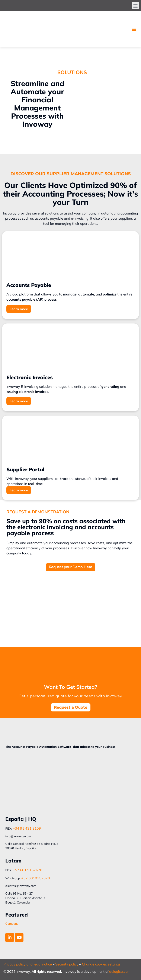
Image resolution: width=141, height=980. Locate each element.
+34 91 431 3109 (27, 828)
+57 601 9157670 (28, 870)
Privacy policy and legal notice (28, 964)
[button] (135, 6)
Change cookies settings (101, 964)
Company (12, 924)
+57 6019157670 (36, 878)
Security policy (67, 964)
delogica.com (120, 971)
